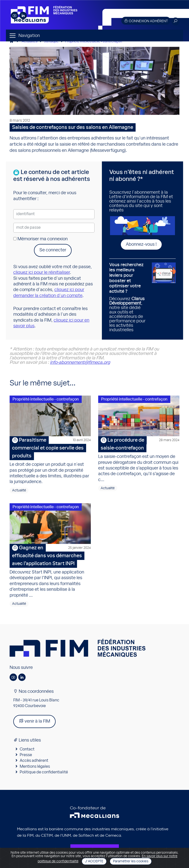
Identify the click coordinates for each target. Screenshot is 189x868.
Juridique (51, 41)
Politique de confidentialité (44, 772)
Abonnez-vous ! (141, 244)
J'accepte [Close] (94, 861)
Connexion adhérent (146, 21)
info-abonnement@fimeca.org (80, 363)
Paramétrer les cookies (131, 861)
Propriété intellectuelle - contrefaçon (94, 41)
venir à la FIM (34, 721)
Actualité (19, 490)
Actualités (30, 41)
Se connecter (53, 250)
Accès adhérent (34, 761)
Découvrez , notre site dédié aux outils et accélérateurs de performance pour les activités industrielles (129, 297)
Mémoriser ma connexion (40, 239)
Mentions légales (35, 766)
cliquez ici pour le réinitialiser (42, 273)
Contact (27, 749)
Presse (26, 755)
